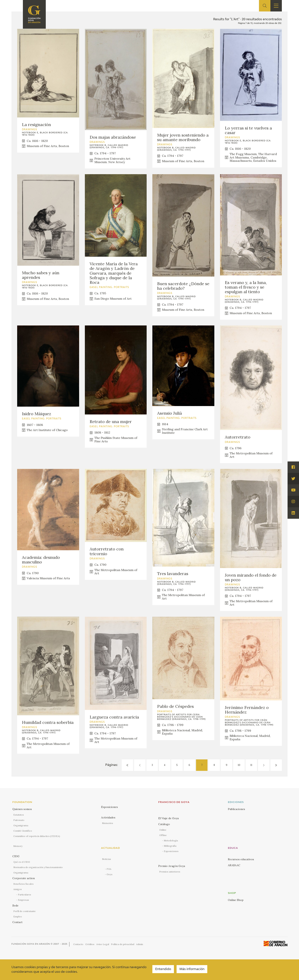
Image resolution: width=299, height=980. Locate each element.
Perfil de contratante (25, 911)
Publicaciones (236, 809)
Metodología (171, 840)
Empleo (18, 916)
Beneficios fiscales (23, 884)
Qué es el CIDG (22, 862)
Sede (15, 906)
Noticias (106, 859)
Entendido (163, 969)
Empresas (23, 900)
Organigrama (21, 825)
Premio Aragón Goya (172, 866)
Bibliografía (170, 846)
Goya (109, 874)
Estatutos (19, 815)
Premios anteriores (170, 872)
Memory (18, 846)
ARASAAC (234, 865)
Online (163, 830)
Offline (163, 835)
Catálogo (164, 824)
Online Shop (236, 900)
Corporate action (24, 878)
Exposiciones (109, 807)
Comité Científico (23, 831)
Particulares (25, 895)
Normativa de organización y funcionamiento (38, 867)
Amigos (18, 889)
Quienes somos (22, 809)
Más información (192, 969)
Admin (140, 944)
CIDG (16, 856)
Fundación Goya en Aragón (31, 944)
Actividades (108, 817)
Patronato (19, 820)
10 (239, 765)
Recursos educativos (241, 859)
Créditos (90, 944)
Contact (17, 922)
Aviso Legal (103, 944)
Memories (108, 823)
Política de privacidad (123, 944)
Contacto (78, 944)
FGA (109, 869)
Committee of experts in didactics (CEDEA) (37, 836)
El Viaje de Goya (168, 818)
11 (251, 765)
